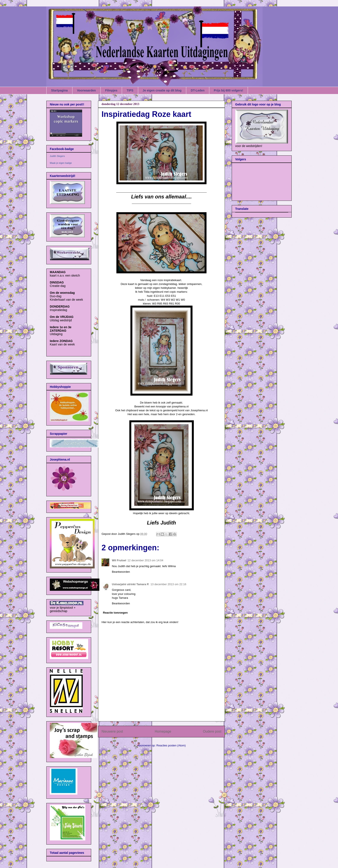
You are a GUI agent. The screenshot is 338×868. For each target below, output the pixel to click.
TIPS (130, 90)
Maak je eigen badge (61, 163)
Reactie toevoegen (115, 613)
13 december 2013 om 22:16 (168, 584)
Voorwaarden (86, 90)
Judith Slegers (57, 156)
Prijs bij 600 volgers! (228, 90)
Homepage (163, 731)
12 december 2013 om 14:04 (145, 560)
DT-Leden (198, 90)
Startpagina (59, 90)
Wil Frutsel (119, 560)
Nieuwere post (112, 731)
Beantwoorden (121, 572)
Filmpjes (111, 90)
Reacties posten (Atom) (171, 745)
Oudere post (212, 731)
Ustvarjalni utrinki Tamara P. (131, 584)
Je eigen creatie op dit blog (162, 90)
